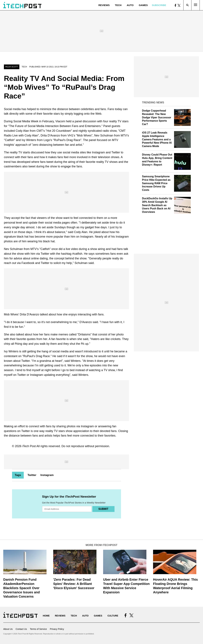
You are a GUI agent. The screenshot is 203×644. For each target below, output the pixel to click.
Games (143, 5)
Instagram (47, 475)
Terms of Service (38, 629)
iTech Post (29, 446)
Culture (113, 616)
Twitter (32, 475)
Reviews (104, 5)
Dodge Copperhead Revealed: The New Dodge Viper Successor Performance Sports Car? (157, 117)
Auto (130, 5)
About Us (8, 629)
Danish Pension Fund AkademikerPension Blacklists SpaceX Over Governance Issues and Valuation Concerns (22, 588)
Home (46, 616)
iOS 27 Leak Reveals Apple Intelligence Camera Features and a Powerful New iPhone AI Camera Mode (157, 139)
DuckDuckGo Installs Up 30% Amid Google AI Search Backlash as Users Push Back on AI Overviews (157, 205)
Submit (103, 509)
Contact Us (21, 629)
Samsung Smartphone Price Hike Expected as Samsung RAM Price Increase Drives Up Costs (156, 183)
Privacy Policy (57, 629)
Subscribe (159, 5)
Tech (118, 5)
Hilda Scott (12, 67)
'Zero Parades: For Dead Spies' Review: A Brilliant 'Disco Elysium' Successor (74, 584)
